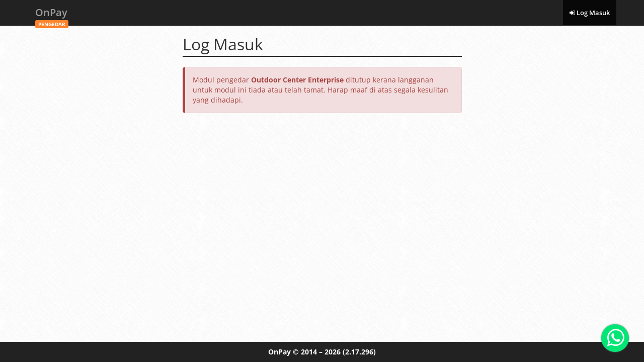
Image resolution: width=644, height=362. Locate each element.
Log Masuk (590, 13)
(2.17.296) (359, 352)
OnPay (52, 15)
